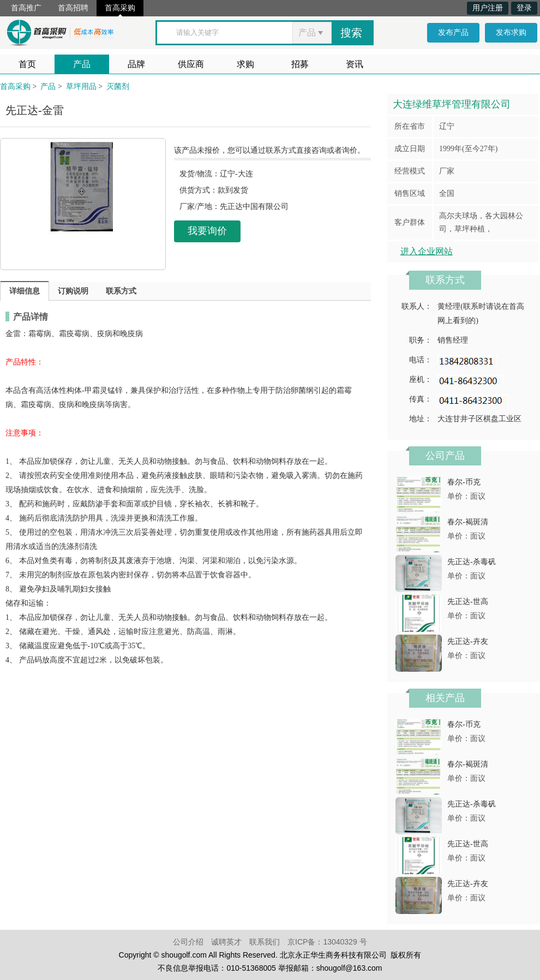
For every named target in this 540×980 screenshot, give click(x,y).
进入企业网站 (427, 251)
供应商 (191, 64)
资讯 (355, 64)
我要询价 (207, 231)
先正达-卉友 (468, 641)
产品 (82, 64)
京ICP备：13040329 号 (327, 942)
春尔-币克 (464, 482)
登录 (524, 8)
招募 (300, 64)
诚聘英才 (226, 942)
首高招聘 (73, 8)
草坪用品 (81, 86)
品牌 (136, 64)
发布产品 (453, 32)
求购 (245, 64)
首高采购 (120, 8)
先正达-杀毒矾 (472, 562)
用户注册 (488, 8)
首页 (27, 64)
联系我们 (265, 942)
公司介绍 (188, 942)
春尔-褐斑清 (468, 522)
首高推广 (26, 8)
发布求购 (511, 32)
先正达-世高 (468, 602)
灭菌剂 (118, 86)
